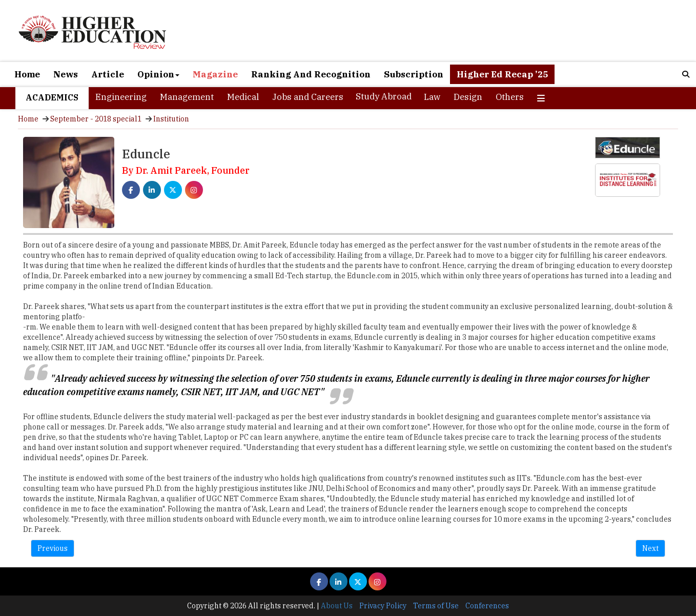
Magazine (215, 74)
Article (108, 74)
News (66, 74)
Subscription (414, 74)
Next (650, 548)
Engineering (121, 97)
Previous (53, 548)
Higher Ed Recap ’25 (502, 74)
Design (468, 97)
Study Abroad (384, 96)
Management (187, 97)
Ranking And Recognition (311, 74)
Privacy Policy (383, 606)
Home (27, 74)
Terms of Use (436, 606)
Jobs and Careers (308, 97)
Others (510, 97)
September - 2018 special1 (96, 119)
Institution (171, 119)
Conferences (487, 606)
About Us (337, 606)
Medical (243, 97)
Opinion (158, 74)
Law (432, 97)
